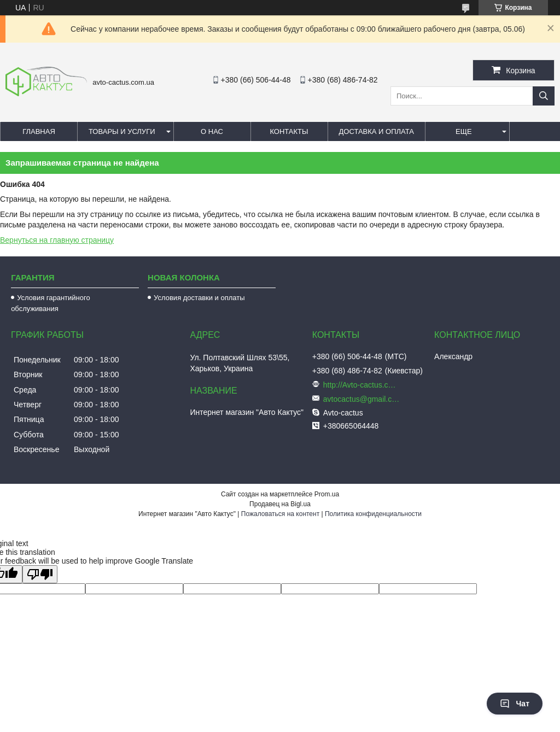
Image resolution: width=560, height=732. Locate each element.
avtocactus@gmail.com (361, 399)
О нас (212, 131)
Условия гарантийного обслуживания (51, 303)
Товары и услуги (122, 131)
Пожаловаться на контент (280, 514)
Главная (39, 131)
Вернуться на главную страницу (57, 240)
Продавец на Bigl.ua (280, 504)
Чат (515, 704)
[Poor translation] (40, 574)
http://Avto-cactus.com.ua (361, 385)
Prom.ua (327, 494)
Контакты (289, 131)
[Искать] (544, 96)
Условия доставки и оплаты (199, 298)
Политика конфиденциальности (373, 514)
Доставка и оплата (377, 131)
